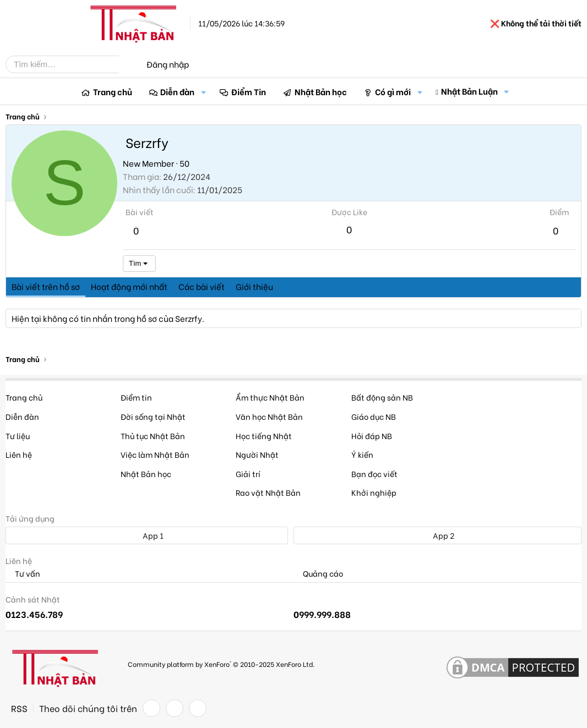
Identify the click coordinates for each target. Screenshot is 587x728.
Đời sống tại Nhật (153, 416)
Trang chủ (113, 91)
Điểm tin (136, 397)
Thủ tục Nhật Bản (153, 436)
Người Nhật (257, 454)
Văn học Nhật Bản (269, 416)
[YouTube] (198, 708)
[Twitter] (175, 708)
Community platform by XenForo (221, 664)
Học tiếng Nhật (264, 436)
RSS (19, 708)
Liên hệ (19, 454)
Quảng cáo (318, 574)
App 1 (147, 535)
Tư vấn (23, 574)
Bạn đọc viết (374, 474)
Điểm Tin (249, 91)
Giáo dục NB (374, 416)
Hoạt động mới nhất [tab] (129, 286)
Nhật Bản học (321, 91)
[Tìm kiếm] (70, 64)
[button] (203, 92)
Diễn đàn (177, 91)
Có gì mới (393, 91)
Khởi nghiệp (374, 492)
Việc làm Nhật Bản (155, 454)
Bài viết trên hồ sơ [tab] (46, 286)
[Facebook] (151, 708)
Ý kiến (362, 454)
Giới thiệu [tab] (254, 286)
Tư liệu (18, 436)
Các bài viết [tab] (202, 286)
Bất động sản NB (382, 397)
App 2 (437, 535)
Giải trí (248, 474)
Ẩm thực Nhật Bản (270, 397)
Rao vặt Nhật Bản (268, 492)
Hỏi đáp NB (372, 436)
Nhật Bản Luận (469, 91)
